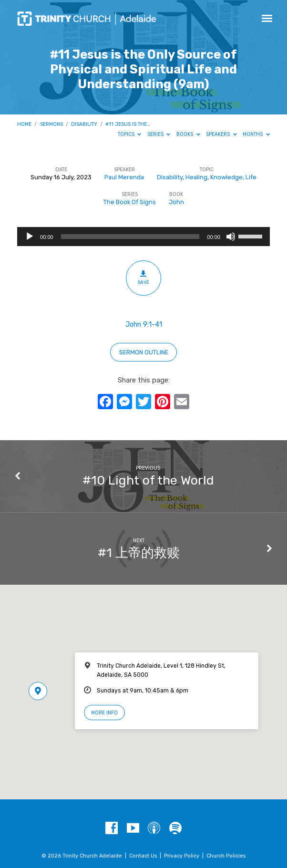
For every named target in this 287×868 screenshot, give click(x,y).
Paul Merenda (124, 177)
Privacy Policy (182, 856)
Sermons (51, 124)
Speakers (221, 134)
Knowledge (226, 177)
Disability (84, 124)
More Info (104, 713)
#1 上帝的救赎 (139, 553)
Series (159, 134)
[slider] (130, 237)
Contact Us (143, 856)
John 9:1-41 (144, 324)
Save (143, 278)
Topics (130, 134)
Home (24, 124)
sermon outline (144, 352)
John (176, 202)
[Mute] (231, 237)
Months (256, 134)
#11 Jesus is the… (128, 124)
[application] (143, 237)
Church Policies (226, 856)
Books (188, 134)
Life (251, 177)
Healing (196, 177)
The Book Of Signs (130, 202)
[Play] (30, 237)
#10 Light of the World (148, 480)
